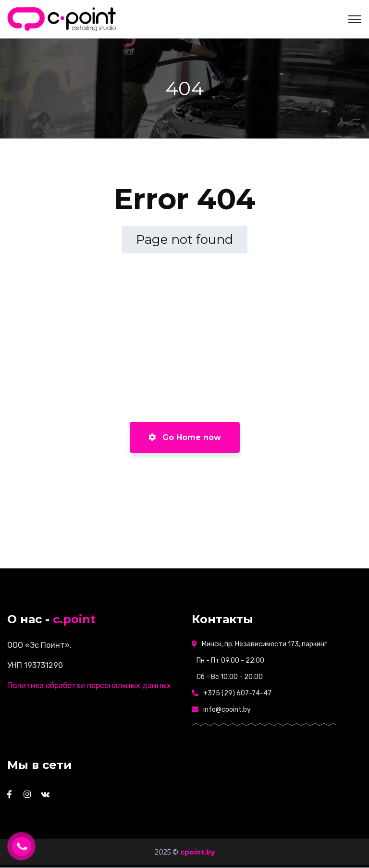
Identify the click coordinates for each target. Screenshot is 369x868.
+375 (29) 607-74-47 (237, 693)
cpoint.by (197, 852)
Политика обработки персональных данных (89, 686)
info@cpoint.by (227, 710)
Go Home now (185, 437)
